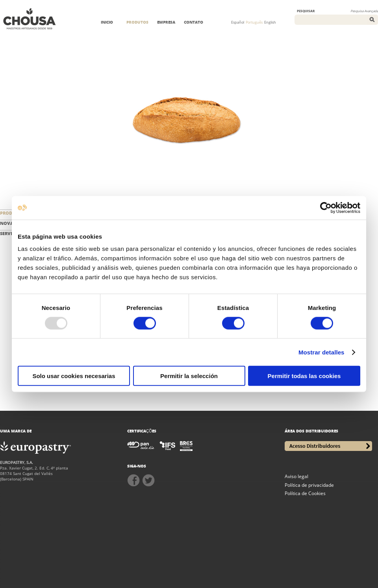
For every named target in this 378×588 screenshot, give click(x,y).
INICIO (107, 22)
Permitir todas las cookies (304, 376)
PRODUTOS (137, 22)
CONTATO (194, 22)
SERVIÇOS (11, 233)
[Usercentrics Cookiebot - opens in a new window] (326, 208)
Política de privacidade (309, 485)
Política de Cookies (305, 493)
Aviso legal (296, 476)
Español (238, 22)
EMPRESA (166, 22)
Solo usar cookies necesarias (74, 376)
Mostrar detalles (321, 352)
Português (254, 22)
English (270, 22)
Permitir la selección (189, 376)
